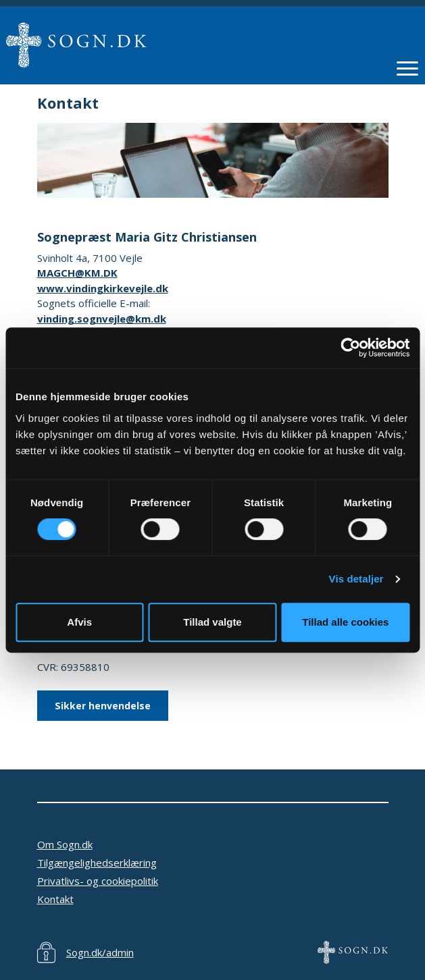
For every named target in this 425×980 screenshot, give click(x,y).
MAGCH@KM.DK (77, 273)
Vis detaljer (356, 579)
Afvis (79, 622)
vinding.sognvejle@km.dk (102, 319)
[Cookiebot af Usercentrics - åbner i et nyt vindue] (350, 348)
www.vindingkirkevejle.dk (103, 288)
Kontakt (55, 899)
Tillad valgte (212, 622)
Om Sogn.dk (65, 844)
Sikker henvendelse (103, 706)
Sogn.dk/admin (100, 952)
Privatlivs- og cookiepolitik (98, 881)
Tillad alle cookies (345, 622)
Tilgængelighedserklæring (97, 863)
